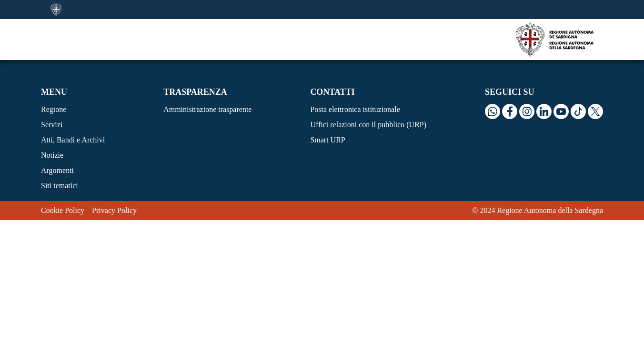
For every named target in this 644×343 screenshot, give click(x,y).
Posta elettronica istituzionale (355, 109)
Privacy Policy (114, 210)
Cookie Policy (63, 210)
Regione (54, 109)
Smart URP (327, 140)
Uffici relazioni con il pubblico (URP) (368, 125)
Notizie (52, 155)
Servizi (52, 125)
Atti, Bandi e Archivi (73, 140)
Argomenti (57, 170)
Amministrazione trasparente (207, 109)
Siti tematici (60, 186)
